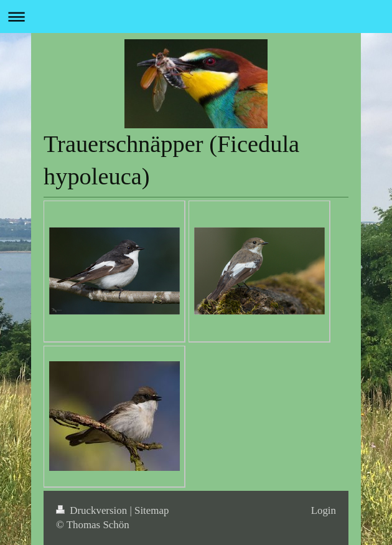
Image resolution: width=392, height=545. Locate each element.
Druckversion (93, 510)
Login (324, 510)
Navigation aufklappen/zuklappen (196, 17)
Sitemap (152, 510)
